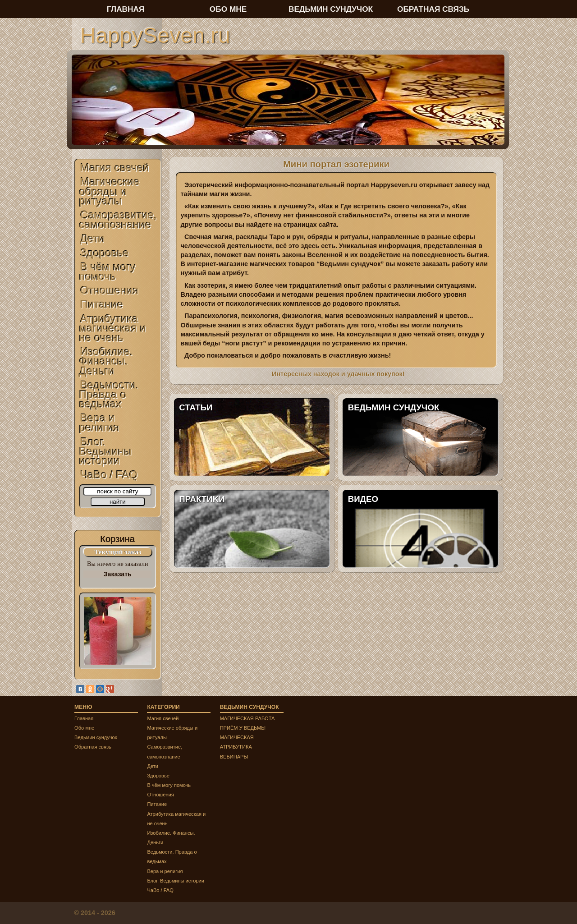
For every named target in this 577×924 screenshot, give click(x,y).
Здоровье (105, 253)
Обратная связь (93, 747)
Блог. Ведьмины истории (106, 451)
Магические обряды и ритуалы (110, 191)
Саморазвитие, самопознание (118, 220)
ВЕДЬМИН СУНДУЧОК (394, 407)
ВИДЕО (363, 499)
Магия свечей (115, 168)
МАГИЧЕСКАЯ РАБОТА (247, 718)
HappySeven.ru (155, 35)
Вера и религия (99, 423)
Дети (92, 238)
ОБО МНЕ (228, 9)
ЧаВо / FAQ (109, 475)
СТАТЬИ (196, 407)
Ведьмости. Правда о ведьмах (109, 394)
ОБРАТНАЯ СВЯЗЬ (433, 9)
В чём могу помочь (108, 271)
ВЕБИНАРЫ (234, 757)
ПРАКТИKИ (202, 499)
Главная (84, 718)
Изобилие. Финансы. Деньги (106, 361)
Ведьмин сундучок (96, 737)
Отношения (110, 290)
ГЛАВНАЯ (126, 9)
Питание (102, 304)
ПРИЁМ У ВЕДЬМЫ (243, 728)
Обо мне (84, 728)
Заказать (118, 574)
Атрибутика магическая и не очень (113, 328)
